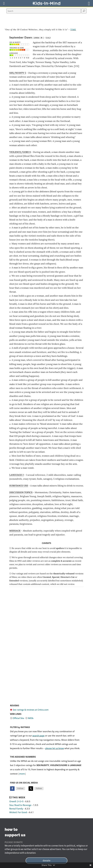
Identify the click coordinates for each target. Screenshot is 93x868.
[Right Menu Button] (89, 3)
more (22, 774)
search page (38, 736)
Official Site (18, 718)
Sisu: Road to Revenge (20, 805)
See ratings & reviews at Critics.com (31, 710)
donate (46, 860)
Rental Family (16, 809)
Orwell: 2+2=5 (16, 801)
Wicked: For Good (18, 812)
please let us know (55, 748)
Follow (20, 788)
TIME (73, 30)
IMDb (31, 718)
